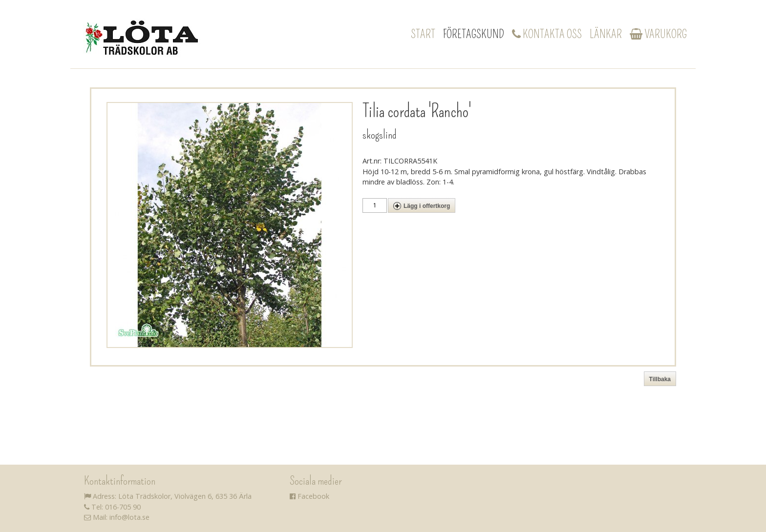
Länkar (606, 34)
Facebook (309, 496)
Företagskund (474, 34)
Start (423, 34)
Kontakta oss (547, 34)
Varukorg (658, 34)
